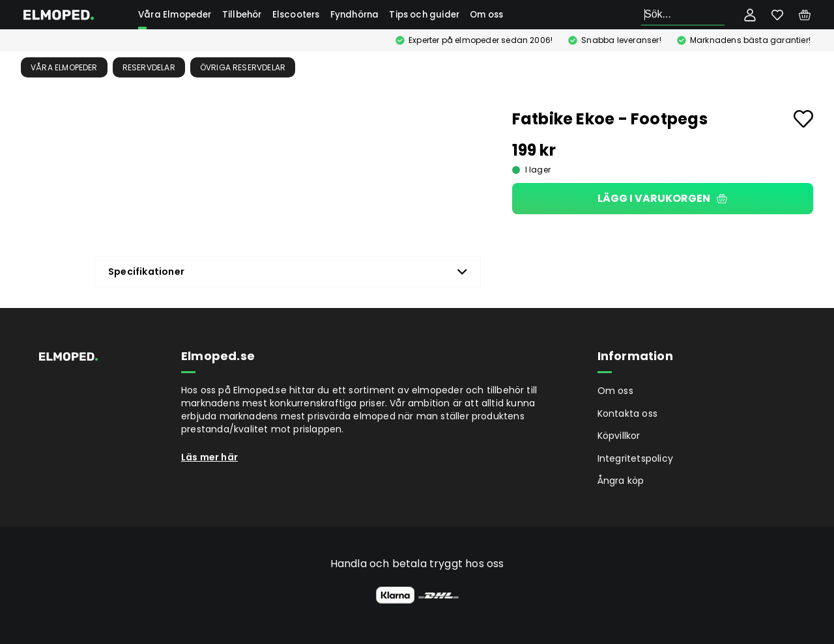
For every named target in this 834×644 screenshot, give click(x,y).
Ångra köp (621, 481)
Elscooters (296, 15)
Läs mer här (209, 457)
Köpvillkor (619, 436)
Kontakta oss (627, 413)
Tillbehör (242, 15)
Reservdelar (149, 67)
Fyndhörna (355, 15)
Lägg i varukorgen (662, 198)
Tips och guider (424, 15)
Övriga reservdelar (243, 67)
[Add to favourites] (803, 119)
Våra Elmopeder (175, 15)
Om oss (486, 15)
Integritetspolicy (635, 458)
